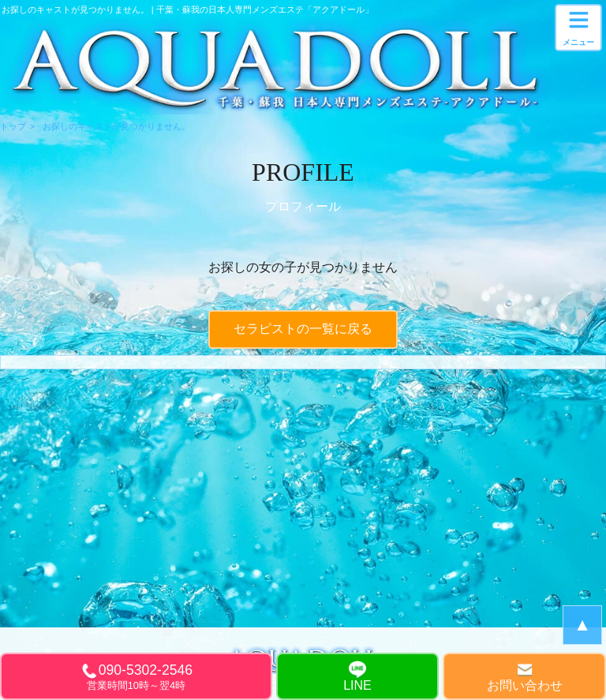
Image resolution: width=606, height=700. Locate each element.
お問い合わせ (525, 685)
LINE (357, 685)
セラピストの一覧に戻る (303, 329)
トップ (13, 126)
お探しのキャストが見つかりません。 (116, 126)
